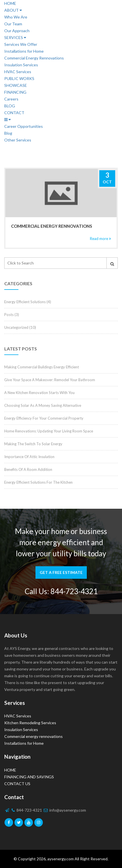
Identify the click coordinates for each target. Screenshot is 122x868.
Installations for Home (24, 51)
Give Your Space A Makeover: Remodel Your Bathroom (50, 380)
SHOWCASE (16, 85)
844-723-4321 (74, 591)
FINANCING (15, 92)
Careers (11, 99)
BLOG (10, 106)
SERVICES (15, 37)
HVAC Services (18, 72)
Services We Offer (21, 44)
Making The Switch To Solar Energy (33, 444)
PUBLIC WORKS (19, 78)
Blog (8, 133)
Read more (100, 239)
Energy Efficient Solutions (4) (28, 302)
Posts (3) (12, 315)
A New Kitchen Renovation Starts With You (39, 393)
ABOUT (13, 10)
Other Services (18, 140)
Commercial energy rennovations (51, 226)
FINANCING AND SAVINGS (29, 777)
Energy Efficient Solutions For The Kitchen (38, 482)
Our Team (13, 24)
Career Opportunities (24, 126)
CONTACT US (17, 784)
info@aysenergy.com (65, 810)
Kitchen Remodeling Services (30, 723)
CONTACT (14, 113)
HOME (10, 3)
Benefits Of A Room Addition (28, 469)
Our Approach (17, 31)
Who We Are (16, 17)
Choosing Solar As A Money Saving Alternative (43, 405)
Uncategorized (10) (20, 327)
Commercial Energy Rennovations (34, 58)
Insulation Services (21, 65)
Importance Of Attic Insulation (29, 457)
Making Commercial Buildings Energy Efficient (42, 367)
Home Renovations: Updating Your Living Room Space (49, 431)
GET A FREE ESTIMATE (61, 572)
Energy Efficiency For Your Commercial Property (44, 418)
